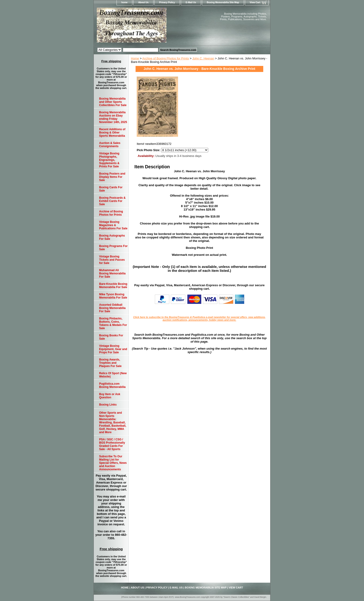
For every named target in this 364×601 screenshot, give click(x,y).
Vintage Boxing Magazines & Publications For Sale (113, 225)
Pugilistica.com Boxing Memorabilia (112, 385)
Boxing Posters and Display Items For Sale (112, 177)
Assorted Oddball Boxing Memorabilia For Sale (112, 308)
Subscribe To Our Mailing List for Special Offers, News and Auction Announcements (113, 463)
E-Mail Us (191, 2)
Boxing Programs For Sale (113, 248)
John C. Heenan (203, 58)
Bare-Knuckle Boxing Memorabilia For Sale (113, 286)
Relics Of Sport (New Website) (113, 375)
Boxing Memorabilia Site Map (223, 2)
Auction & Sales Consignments (110, 145)
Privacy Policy (167, 2)
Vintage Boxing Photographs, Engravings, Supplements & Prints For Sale (109, 160)
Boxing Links (108, 405)
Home (135, 58)
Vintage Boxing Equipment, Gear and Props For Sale (113, 349)
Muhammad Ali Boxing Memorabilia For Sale (112, 273)
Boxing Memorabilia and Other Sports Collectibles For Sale (113, 102)
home (125, 2)
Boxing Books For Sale (111, 337)
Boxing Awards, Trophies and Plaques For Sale (110, 363)
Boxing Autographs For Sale (112, 237)
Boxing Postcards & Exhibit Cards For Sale (112, 201)
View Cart (255, 2)
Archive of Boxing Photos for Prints (166, 58)
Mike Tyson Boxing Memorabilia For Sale (113, 296)
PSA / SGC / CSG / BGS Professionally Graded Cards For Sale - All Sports (112, 444)
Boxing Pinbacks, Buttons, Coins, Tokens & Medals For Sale (113, 323)
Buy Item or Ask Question (110, 396)
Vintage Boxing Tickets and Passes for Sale (112, 260)
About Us (143, 2)
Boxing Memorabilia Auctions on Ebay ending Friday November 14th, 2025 (113, 117)
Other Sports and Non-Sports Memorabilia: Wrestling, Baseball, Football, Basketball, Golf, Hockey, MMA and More (113, 422)
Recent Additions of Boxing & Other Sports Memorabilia (112, 133)
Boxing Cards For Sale (111, 189)
